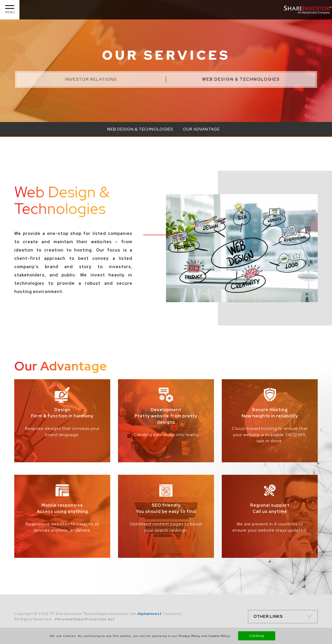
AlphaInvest (150, 614)
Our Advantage (201, 129)
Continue (257, 636)
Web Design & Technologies (241, 79)
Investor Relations (91, 79)
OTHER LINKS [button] (268, 616)
